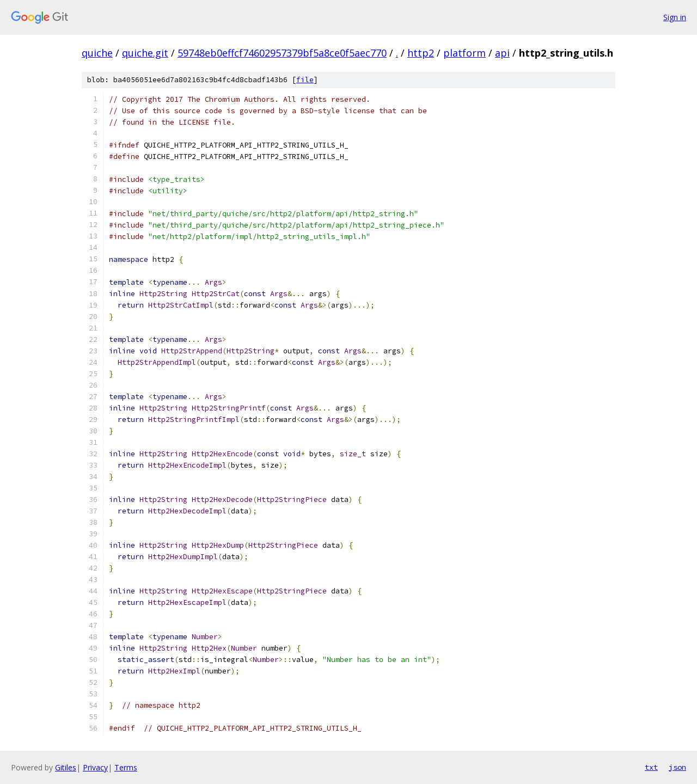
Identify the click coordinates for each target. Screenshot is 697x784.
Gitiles (66, 767)
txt (651, 767)
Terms (126, 767)
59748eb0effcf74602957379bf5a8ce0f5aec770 (282, 53)
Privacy (95, 767)
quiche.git (145, 53)
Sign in (675, 17)
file (305, 80)
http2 (421, 53)
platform (464, 53)
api (502, 53)
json (677, 767)
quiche (97, 53)
